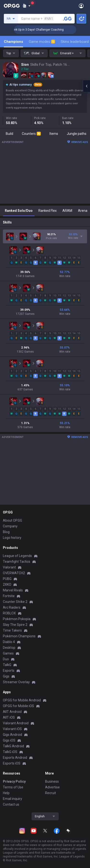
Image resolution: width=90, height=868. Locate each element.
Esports (9, 671)
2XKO (7, 584)
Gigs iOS (9, 740)
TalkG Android (13, 746)
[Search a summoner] (67, 19)
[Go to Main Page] (12, 6)
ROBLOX (9, 613)
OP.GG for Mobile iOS (18, 706)
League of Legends (17, 556)
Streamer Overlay (16, 682)
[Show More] (27, 6)
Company (10, 526)
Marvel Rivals (13, 590)
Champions (13, 42)
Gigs (6, 676)
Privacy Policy (14, 781)
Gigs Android (12, 735)
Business (52, 781)
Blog (6, 532)
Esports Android (15, 758)
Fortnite (9, 596)
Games (8, 653)
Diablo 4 (9, 642)
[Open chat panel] (86, 86)
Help (6, 793)
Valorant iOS (12, 729)
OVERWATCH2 (14, 573)
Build (9, 134)
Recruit (51, 793)
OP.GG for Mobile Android (22, 700)
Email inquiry (12, 799)
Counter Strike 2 (15, 602)
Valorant (9, 567)
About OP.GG (12, 520)
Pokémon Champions (19, 636)
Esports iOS (12, 763)
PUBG (7, 579)
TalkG (7, 665)
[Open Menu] (81, 6)
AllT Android (12, 712)
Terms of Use (13, 787)
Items (54, 134)
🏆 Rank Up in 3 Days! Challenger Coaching (47, 30)
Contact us (11, 804)
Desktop (9, 648)
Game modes (42, 42)
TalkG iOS (10, 752)
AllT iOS (9, 717)
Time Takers (12, 630)
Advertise (52, 787)
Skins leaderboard (75, 42)
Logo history (12, 538)
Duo (6, 659)
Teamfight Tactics (17, 562)
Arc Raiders (12, 607)
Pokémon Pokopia (17, 619)
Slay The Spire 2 (15, 625)
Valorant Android (16, 723)
